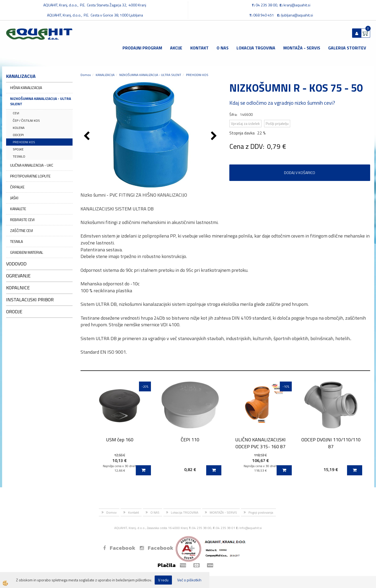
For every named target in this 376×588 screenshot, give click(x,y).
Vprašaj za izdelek (245, 123)
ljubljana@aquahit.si (297, 15)
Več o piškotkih (189, 580)
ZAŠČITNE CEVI (22, 230)
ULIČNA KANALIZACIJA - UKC (32, 165)
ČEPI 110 (190, 440)
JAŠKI (14, 198)
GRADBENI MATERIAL (27, 252)
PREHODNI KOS (24, 142)
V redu (163, 580)
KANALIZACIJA (105, 75)
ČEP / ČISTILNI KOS (26, 120)
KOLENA (19, 128)
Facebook (119, 548)
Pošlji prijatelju (277, 123)
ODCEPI (18, 135)
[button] (215, 136)
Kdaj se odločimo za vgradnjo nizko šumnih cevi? (282, 103)
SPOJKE (18, 149)
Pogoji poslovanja (261, 512)
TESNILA (16, 241)
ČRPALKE (17, 187)
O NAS (223, 48)
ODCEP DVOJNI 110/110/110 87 (331, 443)
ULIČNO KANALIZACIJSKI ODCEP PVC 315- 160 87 (260, 443)
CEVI (16, 113)
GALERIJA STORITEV (347, 48)
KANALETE (18, 209)
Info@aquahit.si (251, 528)
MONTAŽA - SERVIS (302, 48)
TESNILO (19, 156)
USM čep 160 (120, 440)
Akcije (176, 48)
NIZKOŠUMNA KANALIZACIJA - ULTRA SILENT (41, 101)
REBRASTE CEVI (22, 220)
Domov (86, 75)
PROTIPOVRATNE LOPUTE (30, 176)
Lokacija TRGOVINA (256, 48)
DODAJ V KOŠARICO (300, 173)
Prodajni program (142, 48)
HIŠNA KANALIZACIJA (26, 88)
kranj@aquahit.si (297, 5)
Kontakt (199, 48)
